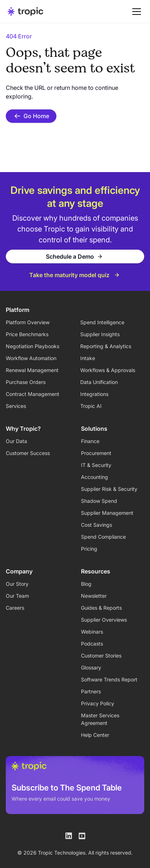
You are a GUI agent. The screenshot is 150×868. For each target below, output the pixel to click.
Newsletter (94, 596)
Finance (90, 441)
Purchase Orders (26, 382)
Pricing (89, 549)
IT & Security (96, 465)
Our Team (17, 596)
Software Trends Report (109, 679)
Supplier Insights (100, 334)
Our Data (16, 441)
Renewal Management (32, 370)
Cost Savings (97, 525)
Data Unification (99, 382)
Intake (88, 358)
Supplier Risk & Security (109, 489)
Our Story (17, 584)
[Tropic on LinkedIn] (69, 836)
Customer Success (28, 453)
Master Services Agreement (100, 719)
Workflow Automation (31, 358)
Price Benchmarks (27, 334)
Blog (86, 584)
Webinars (92, 632)
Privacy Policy (98, 703)
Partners (91, 691)
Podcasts (92, 644)
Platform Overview (28, 322)
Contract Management (33, 394)
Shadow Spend (99, 501)
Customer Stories (101, 656)
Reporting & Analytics (106, 346)
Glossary (91, 667)
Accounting (95, 477)
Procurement (96, 453)
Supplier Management (107, 513)
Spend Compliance (103, 537)
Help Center (95, 735)
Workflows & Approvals (108, 370)
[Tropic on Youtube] (82, 836)
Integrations (94, 394)
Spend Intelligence (102, 322)
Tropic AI (91, 406)
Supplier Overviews (104, 620)
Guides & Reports (101, 608)
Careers (15, 608)
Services (16, 406)
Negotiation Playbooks (33, 346)
